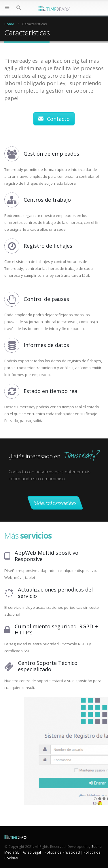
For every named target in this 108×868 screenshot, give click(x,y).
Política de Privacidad (62, 852)
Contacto (54, 119)
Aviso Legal (32, 852)
